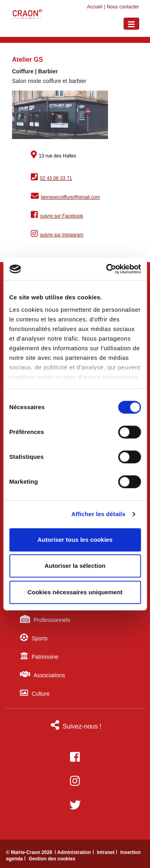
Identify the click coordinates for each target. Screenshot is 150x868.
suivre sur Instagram (62, 235)
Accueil (95, 7)
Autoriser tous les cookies (75, 540)
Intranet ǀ (108, 852)
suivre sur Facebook (62, 216)
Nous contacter (123, 7)
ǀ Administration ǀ (75, 852)
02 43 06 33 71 (56, 178)
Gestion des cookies (52, 859)
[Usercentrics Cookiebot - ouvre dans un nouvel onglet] (107, 269)
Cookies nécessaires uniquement (75, 592)
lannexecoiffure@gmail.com (70, 197)
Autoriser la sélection (75, 566)
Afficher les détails (98, 514)
